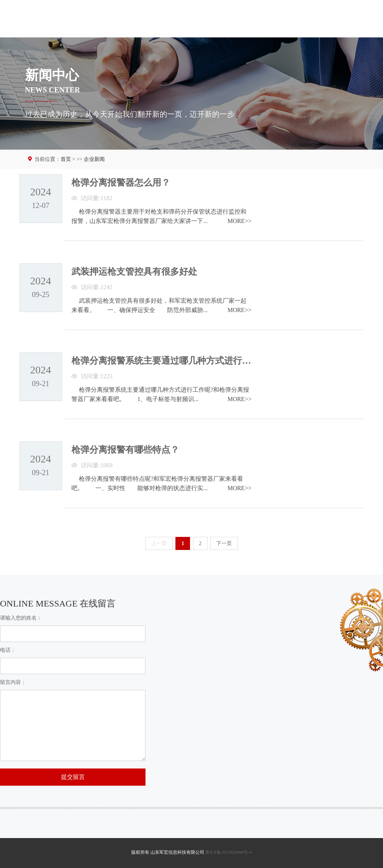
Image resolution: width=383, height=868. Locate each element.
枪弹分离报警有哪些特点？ (125, 450)
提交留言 (73, 777)
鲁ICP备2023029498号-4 (229, 852)
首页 (66, 159)
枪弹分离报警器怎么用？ (121, 183)
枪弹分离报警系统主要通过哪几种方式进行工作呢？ (175, 361)
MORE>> (239, 221)
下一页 (224, 543)
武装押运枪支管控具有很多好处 (134, 272)
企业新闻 (94, 159)
